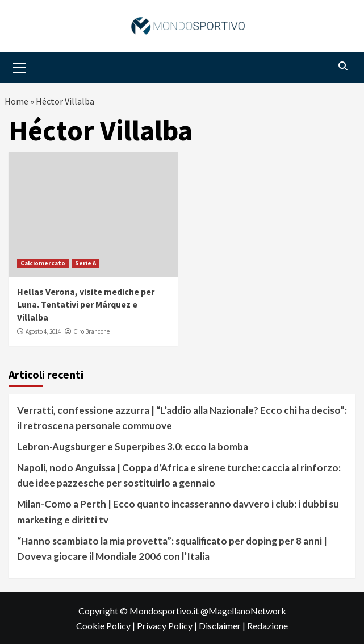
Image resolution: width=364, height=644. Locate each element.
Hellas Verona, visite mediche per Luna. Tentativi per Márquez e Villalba (86, 304)
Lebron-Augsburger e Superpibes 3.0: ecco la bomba (133, 446)
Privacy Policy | (168, 626)
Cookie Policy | (106, 626)
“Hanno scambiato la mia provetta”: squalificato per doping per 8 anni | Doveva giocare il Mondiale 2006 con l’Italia (172, 549)
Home (16, 101)
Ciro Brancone (91, 331)
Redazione (267, 626)
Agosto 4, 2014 (43, 331)
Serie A (85, 263)
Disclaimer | (223, 626)
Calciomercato (43, 263)
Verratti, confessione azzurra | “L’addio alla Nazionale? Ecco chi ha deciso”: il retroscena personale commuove (182, 418)
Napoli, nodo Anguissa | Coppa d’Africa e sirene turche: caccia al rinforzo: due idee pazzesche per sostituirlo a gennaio (179, 475)
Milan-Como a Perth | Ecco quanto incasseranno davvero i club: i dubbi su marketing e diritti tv (178, 512)
